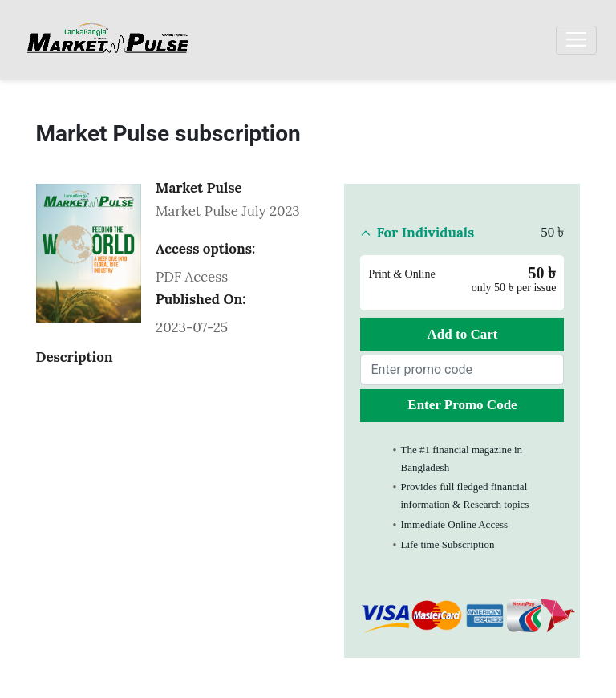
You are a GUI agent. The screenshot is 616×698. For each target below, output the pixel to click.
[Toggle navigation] (576, 40)
